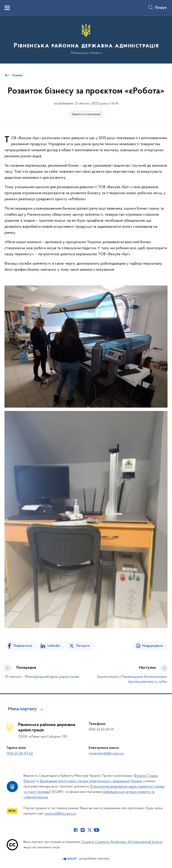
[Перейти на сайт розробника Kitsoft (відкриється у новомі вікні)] (70, 859)
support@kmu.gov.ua (60, 814)
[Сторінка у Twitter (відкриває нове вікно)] (90, 830)
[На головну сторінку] (86, 39)
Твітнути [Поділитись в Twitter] (83, 646)
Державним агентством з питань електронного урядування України (91, 781)
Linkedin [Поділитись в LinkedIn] (54, 646)
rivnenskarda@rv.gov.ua (106, 753)
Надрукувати (153, 646)
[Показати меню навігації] (7, 8)
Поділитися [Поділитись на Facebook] (23, 646)
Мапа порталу (23, 709)
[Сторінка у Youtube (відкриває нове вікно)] (97, 830)
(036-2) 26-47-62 (20, 753)
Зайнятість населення (86, 114)
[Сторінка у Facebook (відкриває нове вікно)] (76, 830)
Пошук (161, 8)
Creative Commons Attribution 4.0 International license (122, 842)
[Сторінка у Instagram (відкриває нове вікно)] (83, 830)
